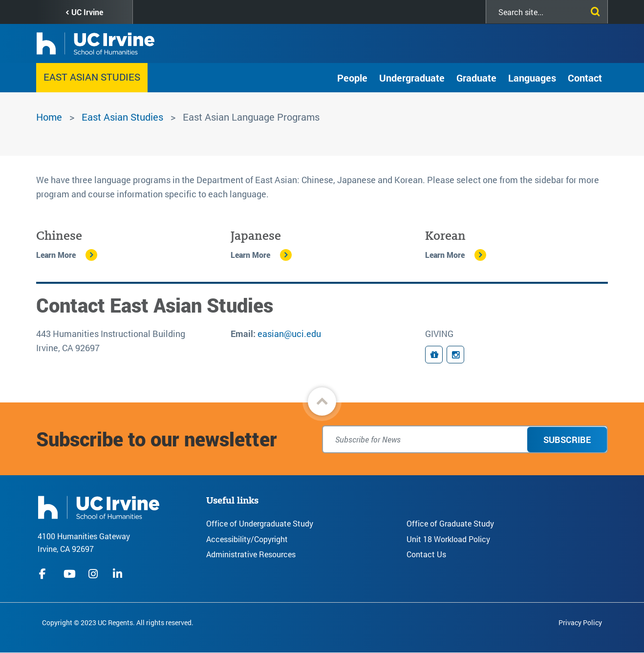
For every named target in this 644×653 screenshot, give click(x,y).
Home (49, 117)
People (352, 78)
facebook (45, 574)
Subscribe (567, 440)
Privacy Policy (580, 622)
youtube (70, 574)
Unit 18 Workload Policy (448, 539)
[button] (322, 401)
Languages (532, 78)
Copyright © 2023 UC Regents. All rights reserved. (118, 622)
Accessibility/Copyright (247, 539)
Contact (585, 78)
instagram (94, 574)
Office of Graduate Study (450, 523)
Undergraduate (412, 78)
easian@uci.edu (289, 334)
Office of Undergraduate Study (260, 523)
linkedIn (119, 574)
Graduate (476, 78)
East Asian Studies (92, 77)
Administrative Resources (251, 554)
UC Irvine (87, 12)
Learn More (56, 255)
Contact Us (426, 554)
